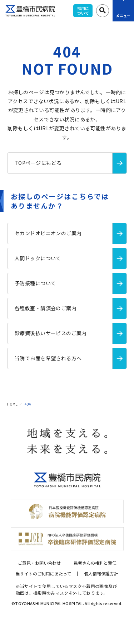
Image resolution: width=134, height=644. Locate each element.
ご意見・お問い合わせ (39, 563)
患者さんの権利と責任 (95, 563)
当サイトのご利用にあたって (43, 573)
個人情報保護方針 (101, 573)
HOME (12, 404)
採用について (83, 11)
